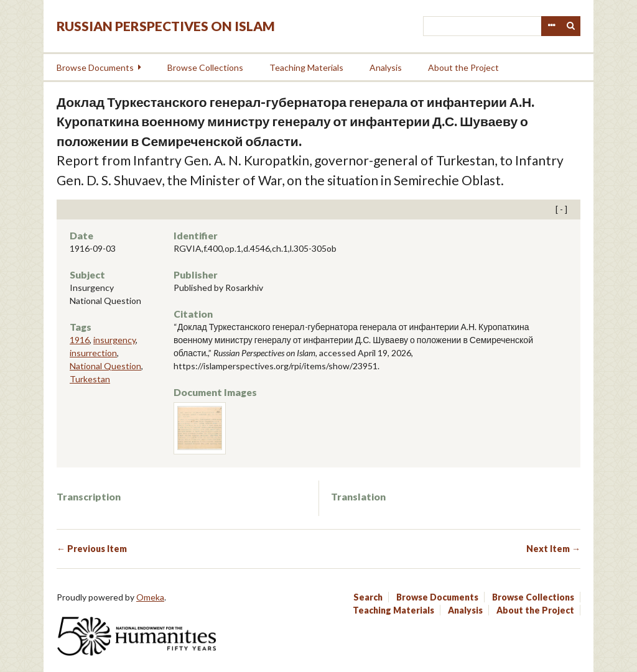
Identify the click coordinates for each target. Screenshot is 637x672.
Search (571, 26)
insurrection (93, 353)
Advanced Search (551, 26)
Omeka (150, 597)
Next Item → (553, 549)
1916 (80, 340)
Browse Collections (205, 67)
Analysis (386, 67)
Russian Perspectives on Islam (166, 26)
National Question (105, 366)
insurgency (114, 340)
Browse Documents (95, 67)
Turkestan (90, 379)
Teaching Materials (306, 67)
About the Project (463, 67)
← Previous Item (92, 549)
